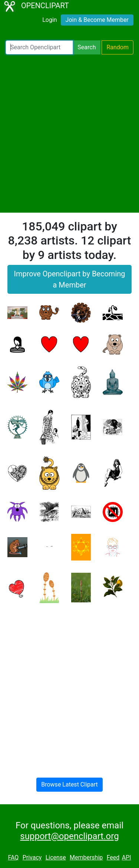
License (56, 857)
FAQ (13, 857)
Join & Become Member (97, 20)
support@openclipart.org (69, 836)
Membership (86, 857)
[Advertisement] (69, 134)
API (127, 857)
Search (87, 47)
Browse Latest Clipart (69, 784)
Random (118, 47)
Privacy (32, 857)
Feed (113, 857)
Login (49, 20)
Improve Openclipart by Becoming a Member (69, 279)
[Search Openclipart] (39, 47)
